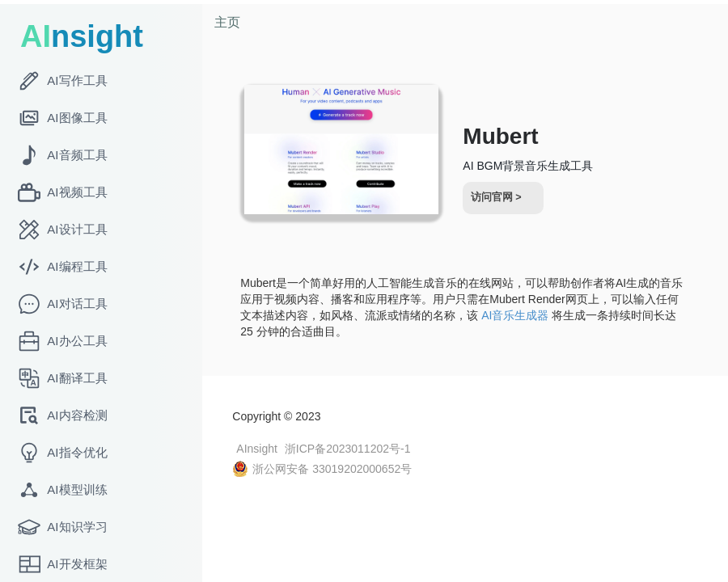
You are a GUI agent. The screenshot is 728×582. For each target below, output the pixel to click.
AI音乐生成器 (546, 315)
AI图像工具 (63, 118)
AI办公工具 (63, 341)
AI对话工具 (63, 304)
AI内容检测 (63, 415)
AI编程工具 (63, 267)
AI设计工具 (63, 230)
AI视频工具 (63, 192)
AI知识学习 (63, 527)
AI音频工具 (63, 155)
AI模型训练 (63, 490)
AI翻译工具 (63, 378)
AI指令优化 (63, 453)
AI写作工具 (63, 81)
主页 (234, 22)
